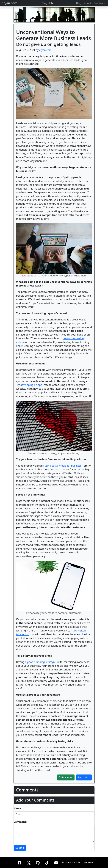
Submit (20, 848)
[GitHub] (38, 862)
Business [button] (66, 777)
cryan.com (10, 3)
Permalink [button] (84, 777)
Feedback (99, 3)
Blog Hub (47, 3)
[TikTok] (47, 862)
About (87, 3)
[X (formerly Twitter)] (29, 862)
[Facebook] (19, 862)
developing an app (31, 385)
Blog (79, 3)
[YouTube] (56, 862)
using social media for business (63, 466)
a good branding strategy (40, 662)
